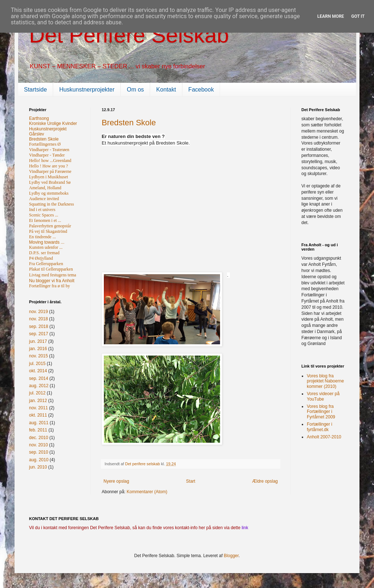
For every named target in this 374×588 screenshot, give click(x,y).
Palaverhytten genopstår (50, 226)
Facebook (201, 90)
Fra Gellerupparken (46, 264)
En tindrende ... (42, 237)
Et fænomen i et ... (45, 220)
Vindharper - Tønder (47, 155)
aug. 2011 (39, 423)
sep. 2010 (39, 452)
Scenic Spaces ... (44, 215)
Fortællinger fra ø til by (50, 286)
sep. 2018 (39, 327)
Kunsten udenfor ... (46, 247)
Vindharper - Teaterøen (49, 150)
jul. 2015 (37, 364)
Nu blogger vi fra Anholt (52, 281)
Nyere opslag (116, 481)
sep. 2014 (39, 378)
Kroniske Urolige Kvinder (53, 123)
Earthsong (39, 118)
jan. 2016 (38, 349)
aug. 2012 (39, 386)
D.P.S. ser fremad (44, 253)
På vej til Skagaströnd (48, 231)
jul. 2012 (37, 393)
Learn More (331, 16)
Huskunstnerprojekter (87, 90)
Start (190, 481)
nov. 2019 (38, 312)
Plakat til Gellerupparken (51, 269)
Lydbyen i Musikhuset (48, 177)
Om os (135, 90)
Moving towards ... (47, 242)
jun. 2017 (38, 341)
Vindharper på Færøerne (50, 171)
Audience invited (44, 199)
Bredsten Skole (129, 123)
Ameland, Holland (45, 188)
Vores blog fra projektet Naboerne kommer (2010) (325, 381)
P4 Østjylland (41, 258)
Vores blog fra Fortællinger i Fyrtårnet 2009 (321, 412)
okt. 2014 (38, 371)
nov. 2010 (38, 445)
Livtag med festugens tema (53, 275)
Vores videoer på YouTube (323, 396)
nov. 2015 (38, 356)
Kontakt (166, 90)
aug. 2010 (39, 460)
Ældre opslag (265, 481)
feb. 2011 (38, 430)
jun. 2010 (38, 467)
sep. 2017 (39, 334)
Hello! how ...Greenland (50, 161)
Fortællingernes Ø (45, 144)
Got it (358, 16)
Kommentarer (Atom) (147, 492)
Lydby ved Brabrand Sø (50, 182)
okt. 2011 (38, 415)
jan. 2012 (38, 401)
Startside (35, 90)
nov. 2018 (38, 319)
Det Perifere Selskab (129, 35)
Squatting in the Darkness (52, 204)
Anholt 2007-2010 (324, 437)
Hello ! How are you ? (48, 166)
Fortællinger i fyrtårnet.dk (320, 427)
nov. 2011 (38, 408)
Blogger (231, 556)
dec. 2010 (39, 438)
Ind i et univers (42, 210)
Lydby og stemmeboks (49, 193)
